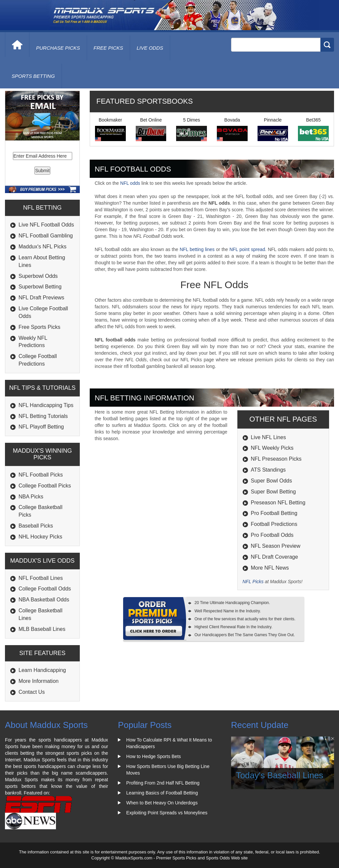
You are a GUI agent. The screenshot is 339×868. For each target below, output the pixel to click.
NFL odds (130, 183)
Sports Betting (33, 76)
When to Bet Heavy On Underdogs (162, 803)
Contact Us (32, 692)
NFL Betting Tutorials (43, 416)
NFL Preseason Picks (276, 459)
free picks (108, 48)
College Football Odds (45, 589)
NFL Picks (253, 582)
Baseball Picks (36, 526)
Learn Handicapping (42, 670)
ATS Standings (268, 470)
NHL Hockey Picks (40, 537)
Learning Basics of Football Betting (162, 793)
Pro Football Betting (274, 513)
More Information (39, 681)
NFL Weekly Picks (272, 448)
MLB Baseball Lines (42, 629)
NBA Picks (31, 497)
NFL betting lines (197, 249)
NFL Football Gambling (46, 236)
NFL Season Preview (276, 546)
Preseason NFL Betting (278, 503)
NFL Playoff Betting (41, 427)
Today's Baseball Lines (280, 775)
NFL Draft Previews (41, 298)
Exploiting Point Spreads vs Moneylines (167, 813)
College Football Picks (45, 486)
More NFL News (270, 568)
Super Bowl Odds (272, 481)
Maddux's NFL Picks (43, 247)
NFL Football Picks (41, 475)
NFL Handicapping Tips (46, 405)
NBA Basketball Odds (44, 600)
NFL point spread (247, 249)
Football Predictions (274, 524)
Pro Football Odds (272, 535)
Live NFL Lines (268, 437)
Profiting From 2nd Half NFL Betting (163, 783)
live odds (150, 48)
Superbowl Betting (40, 287)
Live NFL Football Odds (46, 225)
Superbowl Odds (38, 276)
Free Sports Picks (39, 327)
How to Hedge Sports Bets (153, 756)
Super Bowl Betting (273, 492)
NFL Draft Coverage (275, 557)
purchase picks (58, 48)
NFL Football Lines (41, 578)
